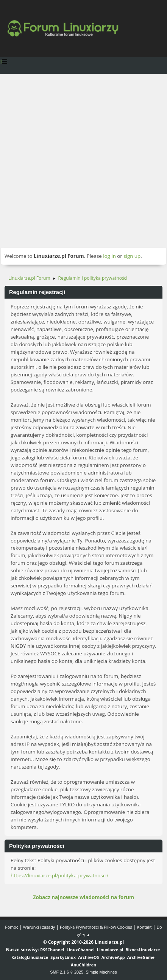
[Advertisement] (83, 161)
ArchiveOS (88, 957)
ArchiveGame (141, 957)
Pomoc (12, 927)
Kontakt (144, 927)
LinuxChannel (81, 950)
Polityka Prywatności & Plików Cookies (96, 927)
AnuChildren (83, 965)
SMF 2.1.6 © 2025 (67, 972)
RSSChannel (52, 950)
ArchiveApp (113, 957)
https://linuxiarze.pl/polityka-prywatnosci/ (59, 875)
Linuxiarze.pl (110, 950)
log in (109, 256)
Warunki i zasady (39, 927)
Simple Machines (101, 972)
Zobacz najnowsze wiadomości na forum (83, 897)
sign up (132, 256)
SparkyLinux (63, 957)
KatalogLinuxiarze (30, 957)
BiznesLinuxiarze (143, 950)
